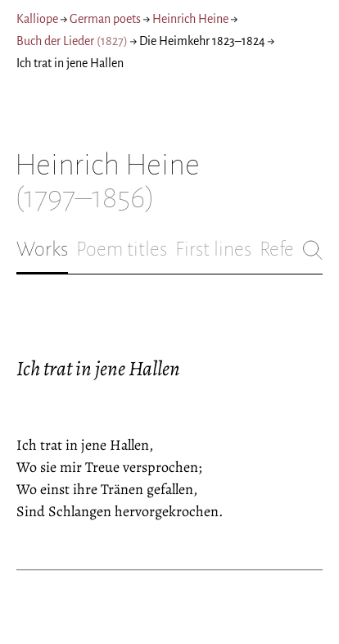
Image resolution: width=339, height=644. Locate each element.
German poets (105, 19)
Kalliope (37, 19)
